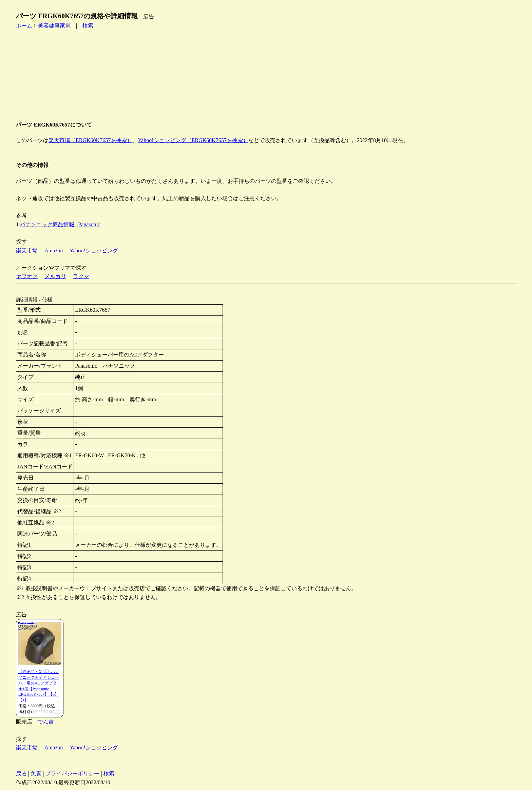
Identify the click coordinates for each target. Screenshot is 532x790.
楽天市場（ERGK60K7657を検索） (90, 140)
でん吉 (46, 722)
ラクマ (81, 276)
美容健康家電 (54, 26)
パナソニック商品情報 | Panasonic (60, 224)
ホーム (24, 26)
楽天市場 (27, 251)
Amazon (54, 251)
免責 (36, 774)
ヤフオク (27, 276)
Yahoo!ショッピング (94, 251)
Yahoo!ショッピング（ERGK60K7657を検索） (193, 140)
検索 (88, 26)
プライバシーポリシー (72, 774)
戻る (21, 774)
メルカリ (55, 276)
